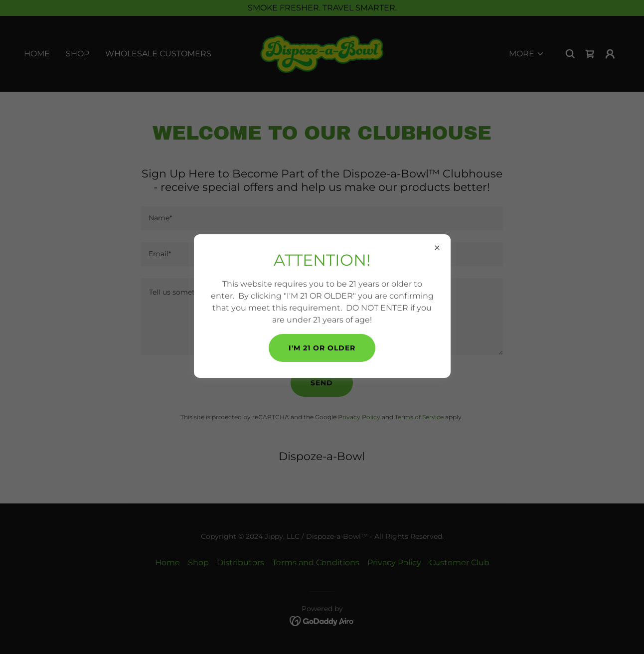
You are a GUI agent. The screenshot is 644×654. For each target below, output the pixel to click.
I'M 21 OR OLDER (322, 348)
